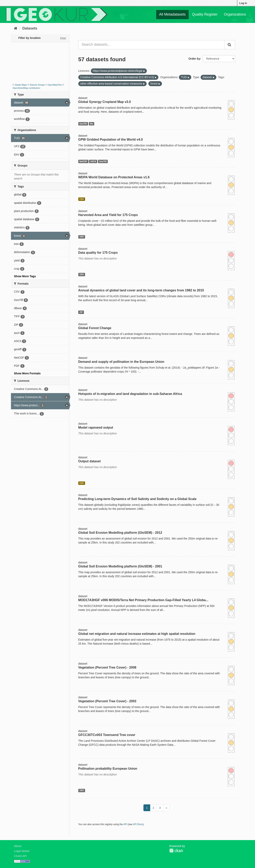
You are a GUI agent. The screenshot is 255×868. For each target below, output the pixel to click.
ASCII (93, 161)
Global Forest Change (95, 328)
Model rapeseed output (96, 428)
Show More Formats (27, 373)
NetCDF (83, 161)
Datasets (30, 28)
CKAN (176, 851)
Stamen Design (37, 85)
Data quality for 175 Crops (98, 253)
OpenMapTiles (55, 85)
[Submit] (230, 45)
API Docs (138, 824)
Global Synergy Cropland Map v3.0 (105, 102)
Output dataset (90, 461)
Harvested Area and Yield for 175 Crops (108, 215)
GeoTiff (83, 124)
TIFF (82, 237)
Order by (194, 59)
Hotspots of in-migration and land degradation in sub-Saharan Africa (130, 394)
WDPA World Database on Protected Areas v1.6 (114, 177)
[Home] (16, 28)
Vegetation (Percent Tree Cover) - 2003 (107, 701)
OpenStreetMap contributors (26, 88)
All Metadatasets (172, 14)
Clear (63, 38)
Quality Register (205, 14)
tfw (92, 124)
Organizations (235, 14)
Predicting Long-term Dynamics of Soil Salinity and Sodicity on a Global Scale (137, 499)
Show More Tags (25, 276)
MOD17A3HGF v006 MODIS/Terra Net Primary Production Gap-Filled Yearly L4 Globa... (143, 600)
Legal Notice (22, 851)
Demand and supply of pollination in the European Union (121, 362)
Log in (243, 3)
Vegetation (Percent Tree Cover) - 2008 (107, 667)
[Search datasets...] (152, 45)
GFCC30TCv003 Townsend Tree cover (107, 735)
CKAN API (20, 856)
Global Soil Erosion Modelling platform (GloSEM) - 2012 (120, 533)
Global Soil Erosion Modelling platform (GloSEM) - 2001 (120, 566)
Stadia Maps (21, 85)
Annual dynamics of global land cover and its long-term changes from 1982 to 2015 (141, 290)
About (18, 846)
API (125, 824)
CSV (82, 199)
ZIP (81, 312)
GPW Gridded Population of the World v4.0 (111, 140)
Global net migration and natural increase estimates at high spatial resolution (137, 634)
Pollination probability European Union (108, 769)
